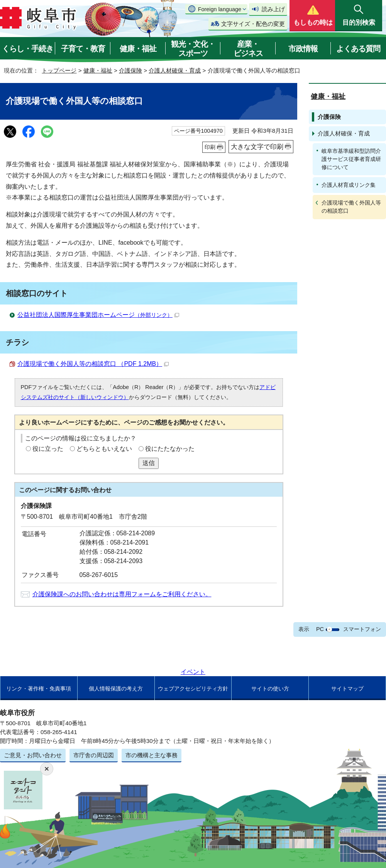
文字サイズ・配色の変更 (253, 24)
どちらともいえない (104, 449)
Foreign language (220, 9)
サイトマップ (347, 689)
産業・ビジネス (248, 49)
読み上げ (273, 9)
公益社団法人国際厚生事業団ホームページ (98, 315)
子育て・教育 (83, 49)
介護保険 (130, 70)
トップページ (59, 70)
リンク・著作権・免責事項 (39, 689)
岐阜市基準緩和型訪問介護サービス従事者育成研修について (351, 159)
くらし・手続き (28, 49)
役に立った (48, 449)
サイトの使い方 (270, 689)
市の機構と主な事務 (152, 755)
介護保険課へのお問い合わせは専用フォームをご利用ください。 (122, 594)
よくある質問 (358, 49)
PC (320, 629)
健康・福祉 (138, 49)
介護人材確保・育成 (175, 70)
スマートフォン (362, 629)
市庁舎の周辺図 (94, 755)
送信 (149, 463)
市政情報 (303, 49)
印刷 (210, 147)
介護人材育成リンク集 (349, 185)
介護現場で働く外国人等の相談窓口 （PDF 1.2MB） (93, 364)
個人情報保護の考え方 (116, 689)
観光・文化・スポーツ (193, 49)
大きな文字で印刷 (257, 147)
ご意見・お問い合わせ (33, 755)
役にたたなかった (170, 449)
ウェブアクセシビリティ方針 (193, 689)
